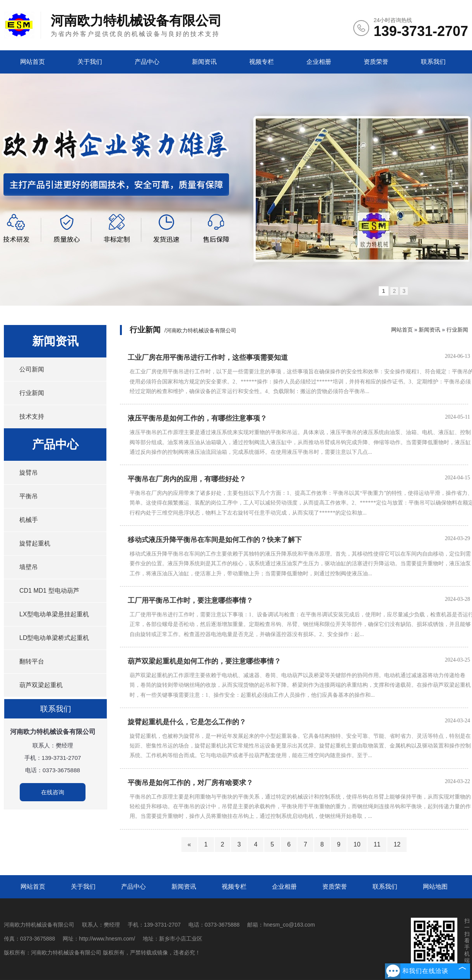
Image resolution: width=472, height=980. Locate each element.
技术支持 (32, 416)
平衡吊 (29, 496)
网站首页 (32, 62)
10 (357, 844)
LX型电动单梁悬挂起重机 (54, 614)
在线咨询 (53, 792)
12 (397, 844)
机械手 (29, 520)
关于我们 (90, 62)
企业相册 (319, 62)
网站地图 (435, 887)
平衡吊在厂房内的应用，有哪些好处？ (187, 479)
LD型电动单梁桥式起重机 (54, 638)
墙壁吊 (29, 567)
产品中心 (147, 62)
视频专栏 (262, 62)
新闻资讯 (204, 62)
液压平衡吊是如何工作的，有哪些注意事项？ (197, 418)
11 (377, 844)
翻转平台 (32, 661)
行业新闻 (32, 393)
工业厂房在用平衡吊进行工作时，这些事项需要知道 (208, 357)
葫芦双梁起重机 (41, 685)
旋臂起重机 (35, 543)
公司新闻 (32, 369)
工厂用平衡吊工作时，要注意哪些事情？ (190, 600)
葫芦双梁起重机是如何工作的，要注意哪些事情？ (204, 661)
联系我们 (433, 62)
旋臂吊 (29, 473)
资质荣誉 (376, 62)
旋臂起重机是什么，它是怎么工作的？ (187, 722)
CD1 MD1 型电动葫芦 (49, 591)
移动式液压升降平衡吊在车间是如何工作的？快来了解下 (215, 540)
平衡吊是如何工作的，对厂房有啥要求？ (190, 783)
